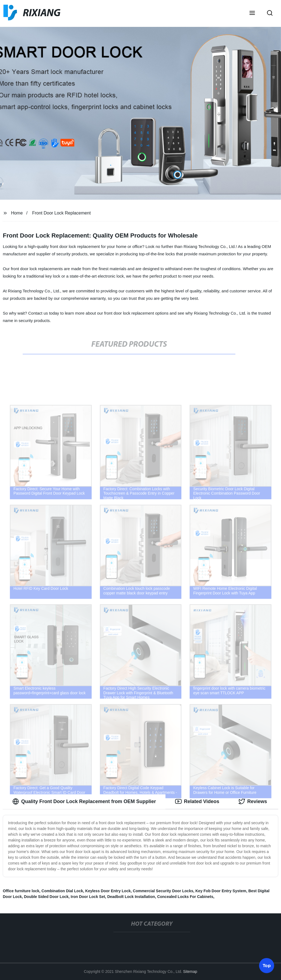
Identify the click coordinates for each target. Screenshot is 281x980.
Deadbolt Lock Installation (131, 897)
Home (17, 213)
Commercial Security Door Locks (163, 891)
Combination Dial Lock (62, 891)
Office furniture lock (21, 891)
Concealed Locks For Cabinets (185, 897)
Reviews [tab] (253, 801)
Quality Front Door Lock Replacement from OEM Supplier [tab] (84, 801)
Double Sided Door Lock (46, 897)
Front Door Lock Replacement (61, 213)
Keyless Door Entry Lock (108, 891)
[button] (252, 13)
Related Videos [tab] (197, 801)
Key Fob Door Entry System (221, 891)
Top (267, 965)
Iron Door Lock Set (88, 897)
